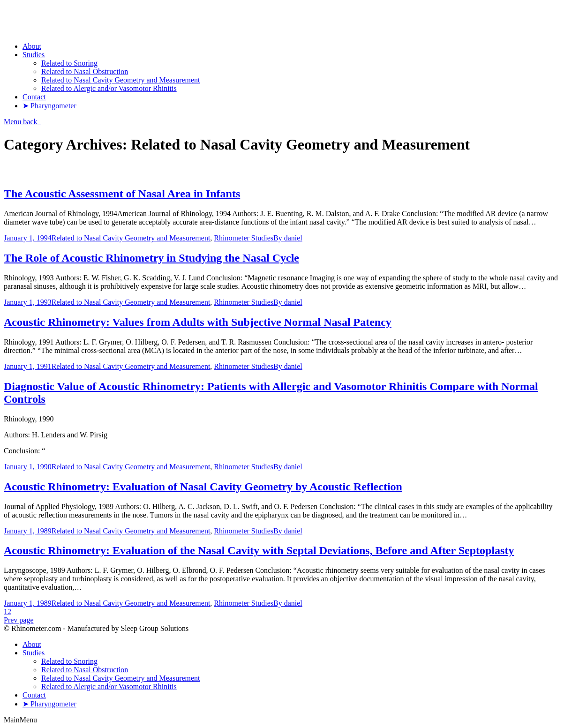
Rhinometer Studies (244, 238)
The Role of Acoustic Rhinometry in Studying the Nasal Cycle (151, 258)
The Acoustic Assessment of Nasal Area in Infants (122, 194)
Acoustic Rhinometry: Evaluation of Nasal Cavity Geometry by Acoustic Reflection (203, 487)
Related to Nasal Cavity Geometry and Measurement (131, 238)
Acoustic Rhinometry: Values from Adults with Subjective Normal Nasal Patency (198, 322)
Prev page (19, 620)
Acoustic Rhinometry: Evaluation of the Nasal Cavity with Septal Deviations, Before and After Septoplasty (259, 550)
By (288, 238)
